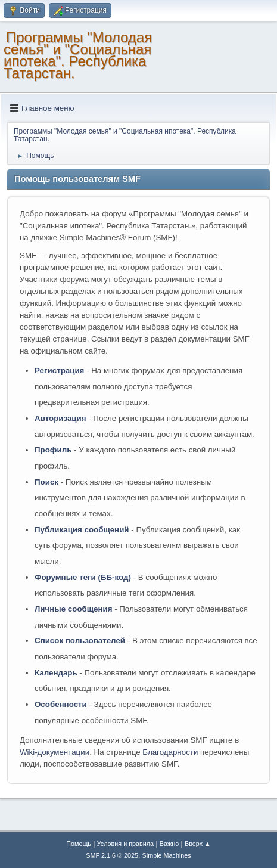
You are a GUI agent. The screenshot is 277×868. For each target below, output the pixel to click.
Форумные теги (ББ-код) (83, 577)
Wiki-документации (55, 752)
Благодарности (170, 752)
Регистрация (59, 371)
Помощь (79, 844)
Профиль (53, 450)
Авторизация (60, 418)
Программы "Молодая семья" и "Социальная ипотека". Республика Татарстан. (78, 55)
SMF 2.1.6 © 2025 (112, 855)
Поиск (46, 482)
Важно (169, 844)
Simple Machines (167, 855)
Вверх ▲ (198, 844)
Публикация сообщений (82, 530)
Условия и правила (125, 844)
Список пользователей (80, 641)
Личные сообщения (73, 609)
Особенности (61, 704)
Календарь (56, 673)
